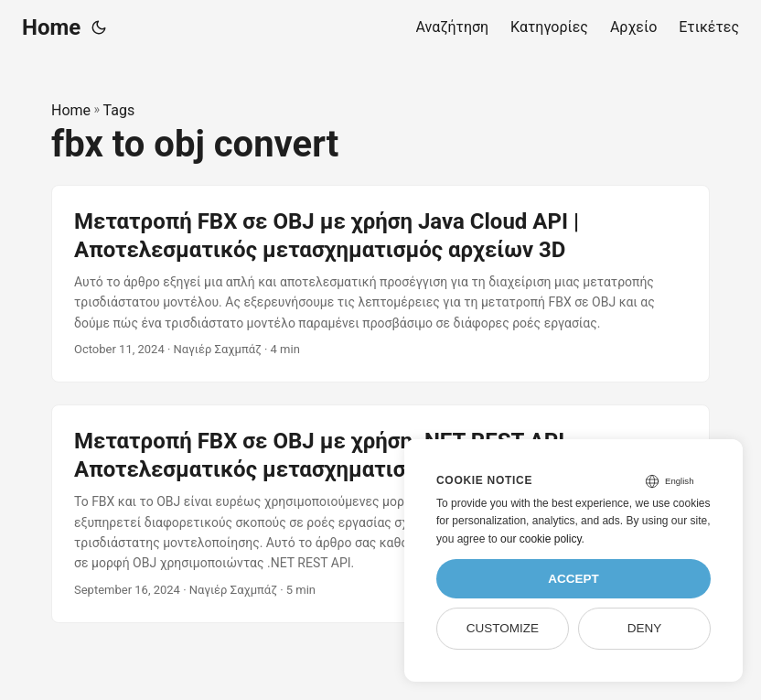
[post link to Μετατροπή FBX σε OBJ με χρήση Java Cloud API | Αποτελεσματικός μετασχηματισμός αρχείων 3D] (380, 284)
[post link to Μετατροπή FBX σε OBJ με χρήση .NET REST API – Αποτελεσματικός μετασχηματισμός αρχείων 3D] (380, 514)
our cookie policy (541, 539)
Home (51, 27)
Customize (503, 628)
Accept (573, 579)
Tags (119, 110)
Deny (645, 628)
